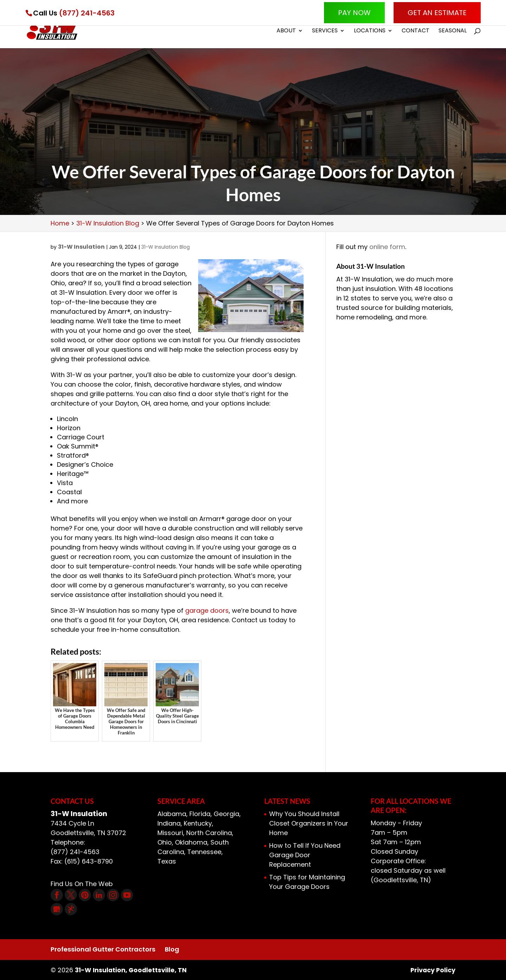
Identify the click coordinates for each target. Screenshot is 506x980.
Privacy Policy (432, 970)
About (286, 32)
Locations (370, 32)
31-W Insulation (81, 247)
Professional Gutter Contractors (103, 949)
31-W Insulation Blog (166, 247)
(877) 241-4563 (87, 13)
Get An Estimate (437, 13)
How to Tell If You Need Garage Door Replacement (305, 855)
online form (387, 247)
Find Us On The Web (82, 884)
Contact (416, 32)
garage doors (207, 610)
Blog (172, 949)
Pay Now (354, 13)
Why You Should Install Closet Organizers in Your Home (309, 823)
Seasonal (453, 32)
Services (325, 32)
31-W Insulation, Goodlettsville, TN (131, 970)
